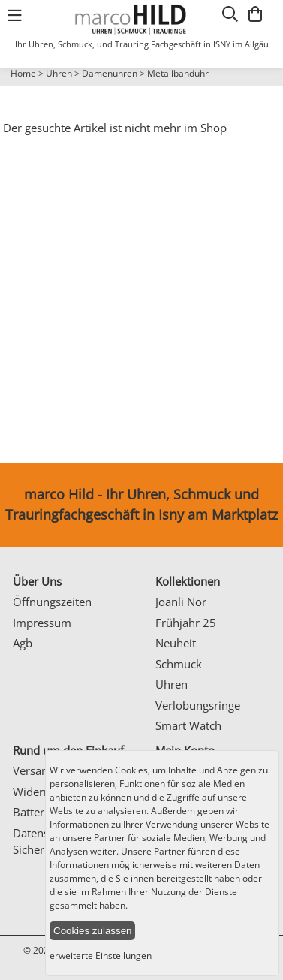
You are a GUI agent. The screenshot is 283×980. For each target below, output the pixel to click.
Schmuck (179, 664)
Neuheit (176, 643)
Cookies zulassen (92, 931)
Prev (20, 86)
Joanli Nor (181, 602)
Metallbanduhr (178, 73)
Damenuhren (110, 73)
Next (264, 86)
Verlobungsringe (198, 705)
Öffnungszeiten (52, 602)
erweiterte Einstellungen (101, 956)
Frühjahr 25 (186, 623)
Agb (23, 643)
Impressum (42, 623)
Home (23, 73)
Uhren (59, 73)
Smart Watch (188, 725)
